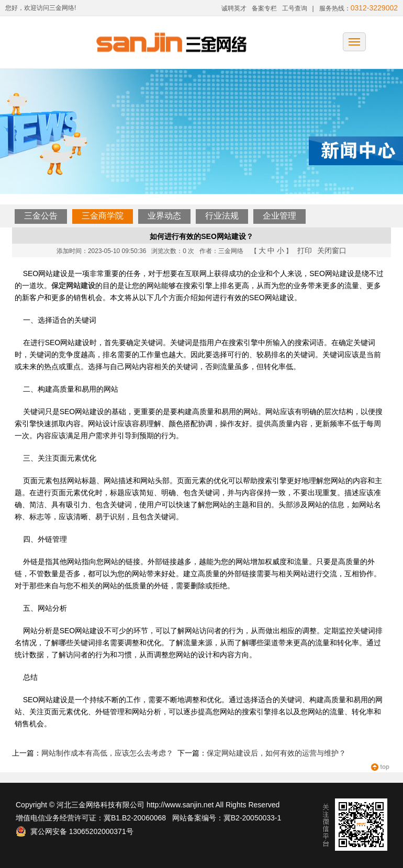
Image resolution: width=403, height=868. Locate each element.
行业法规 (222, 216)
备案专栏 (264, 8)
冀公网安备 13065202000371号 (75, 831)
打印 (305, 250)
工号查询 (295, 8)
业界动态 (164, 216)
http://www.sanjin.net (180, 805)
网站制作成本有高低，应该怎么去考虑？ (107, 753)
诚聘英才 (234, 8)
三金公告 (41, 216)
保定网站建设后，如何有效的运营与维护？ (276, 753)
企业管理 (279, 216)
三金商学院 (103, 216)
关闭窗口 (332, 250)
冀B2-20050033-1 (253, 818)
